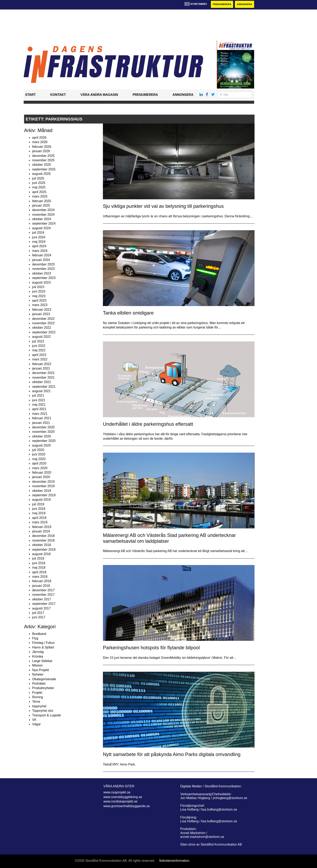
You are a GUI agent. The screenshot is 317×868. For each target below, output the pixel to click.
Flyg (35, 638)
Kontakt (58, 95)
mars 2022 (40, 360)
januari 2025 (41, 205)
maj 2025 (39, 187)
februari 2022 (42, 364)
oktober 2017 (42, 599)
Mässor (37, 666)
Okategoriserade (44, 679)
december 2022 (43, 319)
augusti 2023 (41, 282)
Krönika (38, 656)
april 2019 (39, 518)
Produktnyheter (43, 688)
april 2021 (39, 409)
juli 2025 (38, 178)
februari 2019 (42, 527)
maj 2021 (39, 405)
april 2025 (39, 192)
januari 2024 (41, 260)
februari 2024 (42, 255)
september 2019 (44, 495)
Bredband (39, 634)
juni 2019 (39, 509)
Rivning (38, 697)
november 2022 (43, 323)
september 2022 (44, 332)
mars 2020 (40, 468)
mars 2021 (40, 414)
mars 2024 (40, 251)
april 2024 (39, 246)
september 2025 (44, 169)
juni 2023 (39, 292)
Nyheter (38, 675)
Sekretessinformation (174, 861)
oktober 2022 (42, 328)
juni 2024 (39, 237)
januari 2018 (41, 586)
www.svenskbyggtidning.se (123, 797)
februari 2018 (42, 581)
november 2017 (43, 595)
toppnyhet (39, 706)
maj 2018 (39, 568)
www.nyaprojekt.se (117, 792)
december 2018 (43, 536)
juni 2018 (39, 563)
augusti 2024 (41, 228)
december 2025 (43, 156)
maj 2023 (39, 296)
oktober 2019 (42, 491)
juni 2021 (39, 400)
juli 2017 (38, 613)
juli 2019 (38, 504)
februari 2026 (42, 147)
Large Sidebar (42, 661)
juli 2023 (38, 287)
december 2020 (43, 427)
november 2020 (43, 432)
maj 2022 (39, 350)
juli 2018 (38, 559)
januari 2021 (41, 423)
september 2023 (44, 278)
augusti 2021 (41, 391)
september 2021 (44, 387)
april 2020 (39, 464)
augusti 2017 (41, 608)
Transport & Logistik (46, 715)
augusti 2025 (41, 174)
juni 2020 (39, 455)
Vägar (36, 724)
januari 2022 (41, 368)
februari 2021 (42, 418)
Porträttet (39, 684)
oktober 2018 (42, 545)
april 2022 (39, 355)
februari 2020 (42, 473)
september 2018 (44, 550)
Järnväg (38, 652)
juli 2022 (38, 341)
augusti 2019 (41, 500)
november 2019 (43, 486)
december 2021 (43, 373)
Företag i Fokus (43, 643)
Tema (36, 702)
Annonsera (244, 4)
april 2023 (39, 301)
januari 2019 (41, 531)
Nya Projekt (41, 670)
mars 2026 (40, 142)
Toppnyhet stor (43, 711)
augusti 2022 (41, 337)
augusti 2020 (41, 445)
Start (31, 95)
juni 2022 (39, 346)
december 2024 (43, 210)
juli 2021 (38, 396)
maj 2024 (39, 242)
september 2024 (44, 224)
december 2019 (43, 482)
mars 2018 (40, 577)
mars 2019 (40, 522)
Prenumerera (221, 4)
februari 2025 (42, 201)
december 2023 (43, 264)
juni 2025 (39, 183)
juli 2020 (38, 450)
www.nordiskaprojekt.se (120, 802)
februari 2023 (42, 310)
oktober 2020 (42, 436)
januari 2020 (41, 477)
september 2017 (44, 604)
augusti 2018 (41, 554)
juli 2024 (38, 233)
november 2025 (43, 160)
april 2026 (39, 138)
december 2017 (43, 590)
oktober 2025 (42, 165)
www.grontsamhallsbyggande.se (127, 806)
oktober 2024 (42, 219)
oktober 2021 (42, 382)
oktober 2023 (42, 273)
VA (34, 720)
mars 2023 (40, 305)
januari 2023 (41, 314)
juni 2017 (39, 617)
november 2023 (43, 269)
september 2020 (44, 441)
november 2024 (43, 215)
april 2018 (39, 572)
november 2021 (43, 378)
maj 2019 (39, 513)
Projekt (37, 693)
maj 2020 (39, 459)
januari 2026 (41, 151)
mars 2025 (40, 197)
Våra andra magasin (99, 95)
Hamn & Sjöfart (43, 647)
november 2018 (43, 540)
